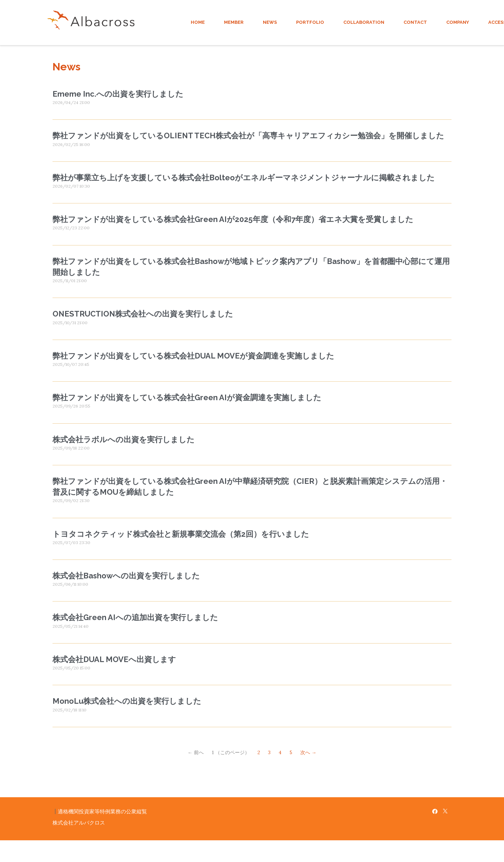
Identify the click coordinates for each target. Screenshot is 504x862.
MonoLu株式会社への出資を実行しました (127, 701)
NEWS (270, 22)
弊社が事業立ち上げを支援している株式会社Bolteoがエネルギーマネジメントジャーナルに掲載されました (244, 178)
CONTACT (415, 22)
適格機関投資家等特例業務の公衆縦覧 (102, 811)
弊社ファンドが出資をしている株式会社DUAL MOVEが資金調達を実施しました (193, 356)
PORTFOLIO (310, 22)
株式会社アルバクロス (79, 823)
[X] (445, 811)
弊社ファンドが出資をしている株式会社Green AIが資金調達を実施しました (187, 397)
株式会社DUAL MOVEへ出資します (114, 659)
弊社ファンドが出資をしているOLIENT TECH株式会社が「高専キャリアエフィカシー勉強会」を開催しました (248, 135)
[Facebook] (435, 811)
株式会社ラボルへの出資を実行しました (124, 439)
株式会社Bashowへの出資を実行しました (126, 576)
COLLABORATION (364, 22)
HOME (198, 22)
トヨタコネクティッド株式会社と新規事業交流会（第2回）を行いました (181, 534)
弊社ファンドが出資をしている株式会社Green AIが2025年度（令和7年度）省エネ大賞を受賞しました (233, 219)
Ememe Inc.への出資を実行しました (118, 94)
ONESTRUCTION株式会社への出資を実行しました (143, 314)
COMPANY (458, 22)
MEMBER (234, 22)
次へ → (308, 752)
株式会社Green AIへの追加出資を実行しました (135, 617)
